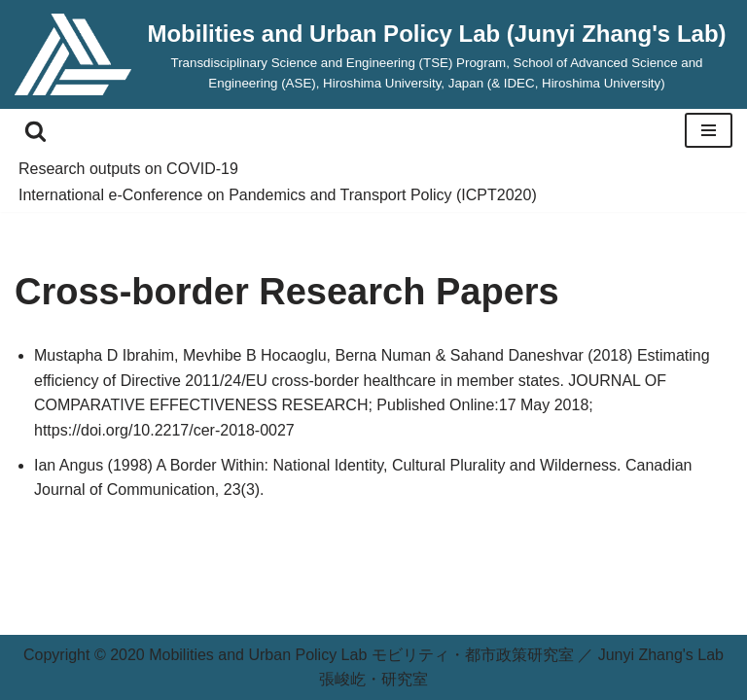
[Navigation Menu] (709, 130)
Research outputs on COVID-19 (128, 169)
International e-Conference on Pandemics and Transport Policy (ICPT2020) (278, 195)
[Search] (36, 131)
